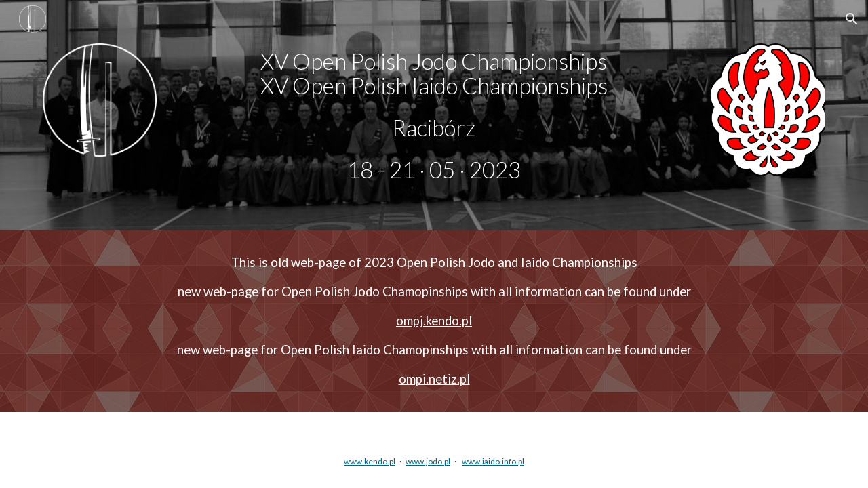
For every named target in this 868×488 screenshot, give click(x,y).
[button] (852, 19)
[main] (434, 116)
